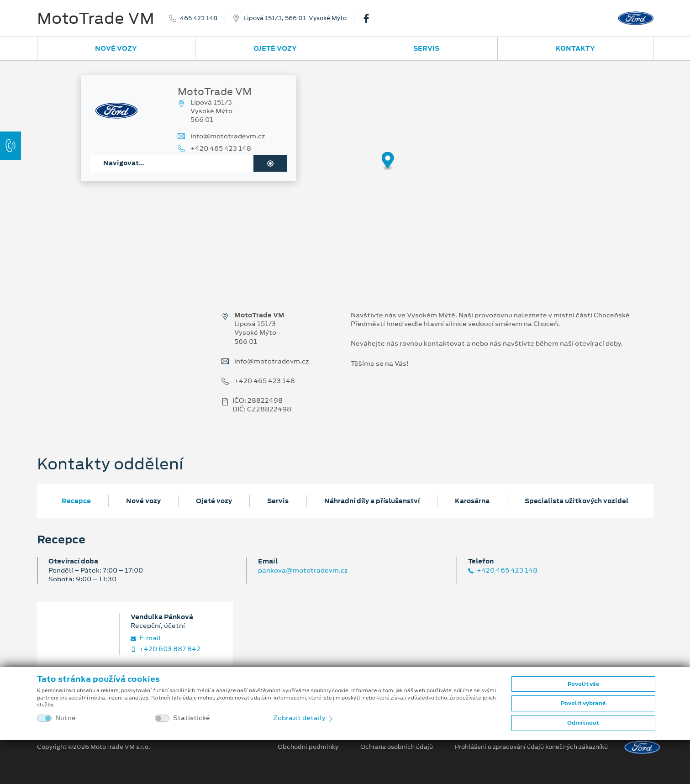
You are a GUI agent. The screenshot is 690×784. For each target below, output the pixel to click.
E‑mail (146, 638)
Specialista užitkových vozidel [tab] (577, 501)
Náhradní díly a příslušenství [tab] (372, 501)
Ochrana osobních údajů (397, 747)
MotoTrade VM (96, 18)
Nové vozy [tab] (143, 501)
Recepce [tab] (76, 501)
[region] (345, 168)
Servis (426, 48)
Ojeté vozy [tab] (214, 501)
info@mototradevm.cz (228, 136)
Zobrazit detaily (304, 718)
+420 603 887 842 (166, 649)
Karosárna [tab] (472, 501)
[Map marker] (388, 161)
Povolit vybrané (583, 703)
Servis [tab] (278, 501)
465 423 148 (199, 18)
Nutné (66, 718)
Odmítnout (583, 723)
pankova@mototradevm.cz (303, 570)
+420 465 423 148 (221, 149)
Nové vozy (116, 48)
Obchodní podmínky (308, 747)
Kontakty (575, 48)
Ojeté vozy (275, 48)
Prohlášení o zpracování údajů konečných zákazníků (531, 747)
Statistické (192, 718)
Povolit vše (583, 684)
